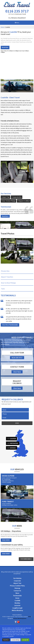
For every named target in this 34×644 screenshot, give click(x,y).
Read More (5, 216)
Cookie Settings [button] (16, 640)
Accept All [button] (25, 640)
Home (2, 27)
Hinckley (17, 603)
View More (10, 325)
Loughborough (17, 608)
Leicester (17, 605)
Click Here (17, 372)
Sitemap (17, 588)
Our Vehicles (17, 578)
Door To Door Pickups (8, 201)
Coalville (17, 601)
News (17, 593)
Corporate (17, 581)
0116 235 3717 (17, 11)
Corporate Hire (17, 197)
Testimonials (17, 596)
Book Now (5, 47)
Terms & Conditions (17, 615)
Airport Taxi (5, 197)
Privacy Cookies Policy (17, 586)
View (26, 559)
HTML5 (30, 617)
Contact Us (17, 591)
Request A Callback (24, 201)
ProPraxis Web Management (20, 618)
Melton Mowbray (17, 610)
